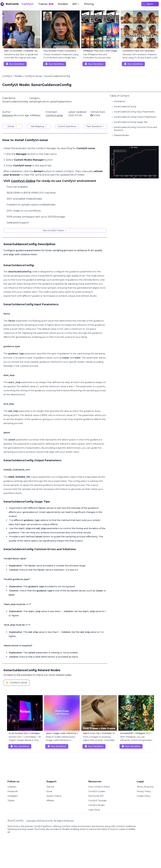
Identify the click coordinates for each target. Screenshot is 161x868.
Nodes (19, 76)
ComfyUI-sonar (33, 76)
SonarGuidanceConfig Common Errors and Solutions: (135, 129)
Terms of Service (145, 787)
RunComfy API (96, 796)
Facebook (12, 791)
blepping (8, 115)
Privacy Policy (144, 791)
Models (63, 4)
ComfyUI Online (23, 181)
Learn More (94, 810)
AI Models (64, 829)
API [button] (76, 4)
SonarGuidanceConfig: (125, 107)
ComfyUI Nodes (96, 805)
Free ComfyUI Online (99, 787)
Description (120, 101)
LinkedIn (12, 787)
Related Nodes (121, 135)
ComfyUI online (69, 826)
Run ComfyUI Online (55, 230)
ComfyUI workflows (126, 826)
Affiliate (50, 801)
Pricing (89, 4)
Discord (50, 787)
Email (49, 791)
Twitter (11, 801)
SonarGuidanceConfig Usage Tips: (131, 122)
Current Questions (67, 126)
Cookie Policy (144, 796)
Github (12, 126)
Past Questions (95, 126)
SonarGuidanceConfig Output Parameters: (135, 117)
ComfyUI (28, 4)
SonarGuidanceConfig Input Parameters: (134, 112)
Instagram (13, 796)
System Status (54, 796)
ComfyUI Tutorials (97, 801)
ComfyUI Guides (97, 791)
